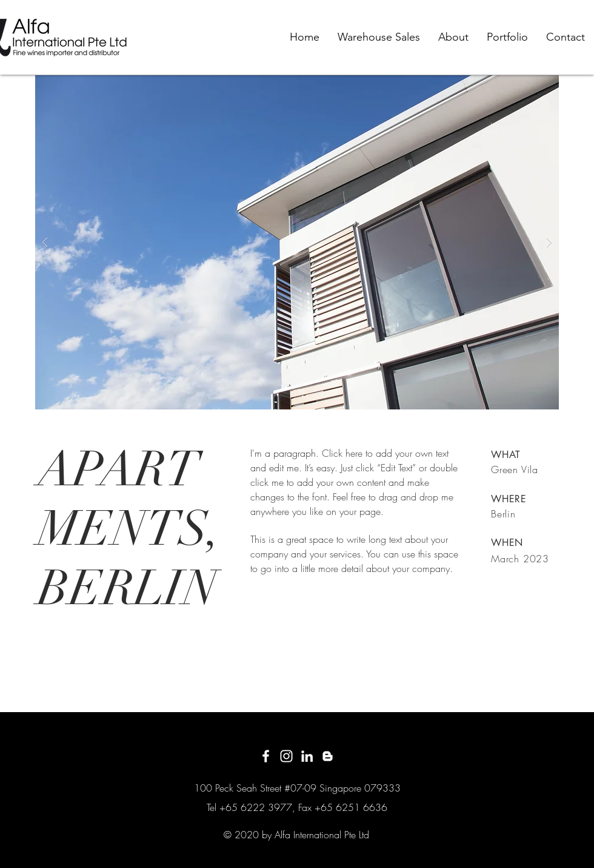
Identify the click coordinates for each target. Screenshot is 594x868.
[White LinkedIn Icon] (307, 756)
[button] (297, 242)
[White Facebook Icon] (266, 756)
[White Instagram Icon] (286, 756)
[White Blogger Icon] (328, 756)
